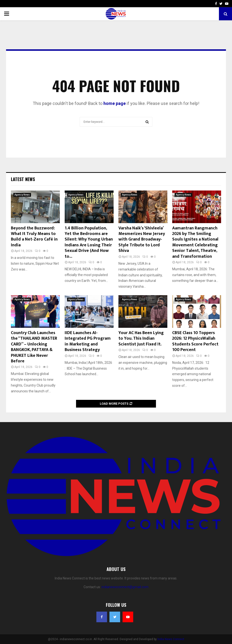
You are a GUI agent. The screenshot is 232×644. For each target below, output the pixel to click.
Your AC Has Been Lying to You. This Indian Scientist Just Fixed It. (141, 339)
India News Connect (171, 639)
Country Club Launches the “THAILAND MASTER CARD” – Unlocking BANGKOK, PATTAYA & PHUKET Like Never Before (34, 347)
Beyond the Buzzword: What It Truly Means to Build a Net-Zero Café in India (34, 237)
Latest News (23, 179)
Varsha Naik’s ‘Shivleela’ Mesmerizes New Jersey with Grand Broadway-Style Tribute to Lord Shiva (142, 240)
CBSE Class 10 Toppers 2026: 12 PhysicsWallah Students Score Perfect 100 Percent (195, 341)
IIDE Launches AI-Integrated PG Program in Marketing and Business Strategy (88, 341)
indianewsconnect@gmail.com (125, 587)
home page (115, 103)
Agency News (22, 195)
